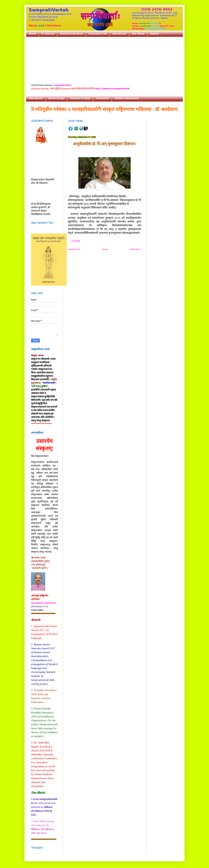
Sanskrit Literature (71, 34)
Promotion (102, 98)
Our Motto (138, 34)
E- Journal (48, 34)
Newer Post (74, 249)
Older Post (135, 249)
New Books (36, 98)
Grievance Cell (98, 34)
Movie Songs (56, 98)
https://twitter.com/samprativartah (112, 89)
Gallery (154, 34)
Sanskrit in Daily (80, 98)
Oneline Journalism (127, 98)
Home (32, 34)
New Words (119, 34)
